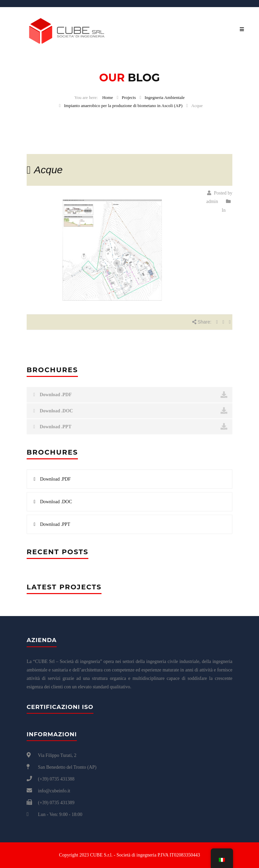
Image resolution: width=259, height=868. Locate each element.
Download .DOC (130, 411)
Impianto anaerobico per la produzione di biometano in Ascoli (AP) (123, 106)
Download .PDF (130, 395)
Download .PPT (130, 427)
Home (108, 97)
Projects (129, 97)
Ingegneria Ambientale (165, 97)
